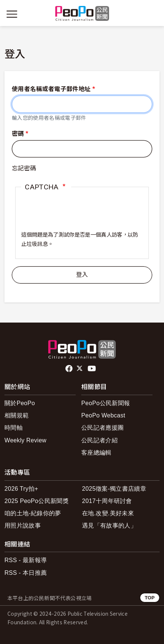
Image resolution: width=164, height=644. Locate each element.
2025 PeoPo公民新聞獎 (37, 501)
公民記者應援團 (102, 428)
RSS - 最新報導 (26, 560)
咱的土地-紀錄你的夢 (33, 513)
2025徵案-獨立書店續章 (114, 489)
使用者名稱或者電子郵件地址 (51, 89)
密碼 (18, 134)
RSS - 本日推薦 (26, 573)
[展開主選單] (12, 14)
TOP (150, 598)
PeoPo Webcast (103, 415)
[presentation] (78, 216)
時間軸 (14, 428)
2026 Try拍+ (21, 489)
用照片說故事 (23, 526)
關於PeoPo (20, 403)
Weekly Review (25, 440)
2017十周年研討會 (107, 501)
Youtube (92, 369)
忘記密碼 (24, 168)
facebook (70, 369)
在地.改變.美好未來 (108, 513)
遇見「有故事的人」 (109, 526)
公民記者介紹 (99, 440)
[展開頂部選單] (152, 14)
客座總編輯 (96, 453)
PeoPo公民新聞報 (106, 403)
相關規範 (17, 415)
